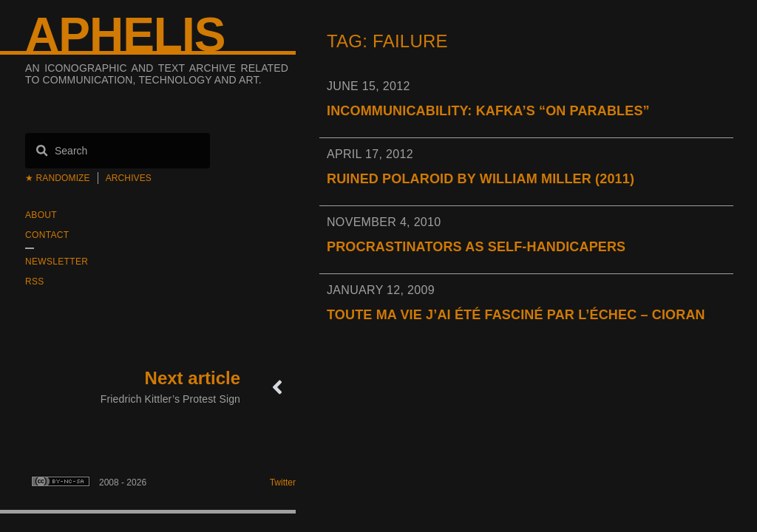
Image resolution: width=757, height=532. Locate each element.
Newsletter (57, 262)
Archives (129, 178)
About (41, 215)
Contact (47, 235)
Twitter (283, 482)
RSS (35, 282)
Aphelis (125, 35)
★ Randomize (58, 178)
